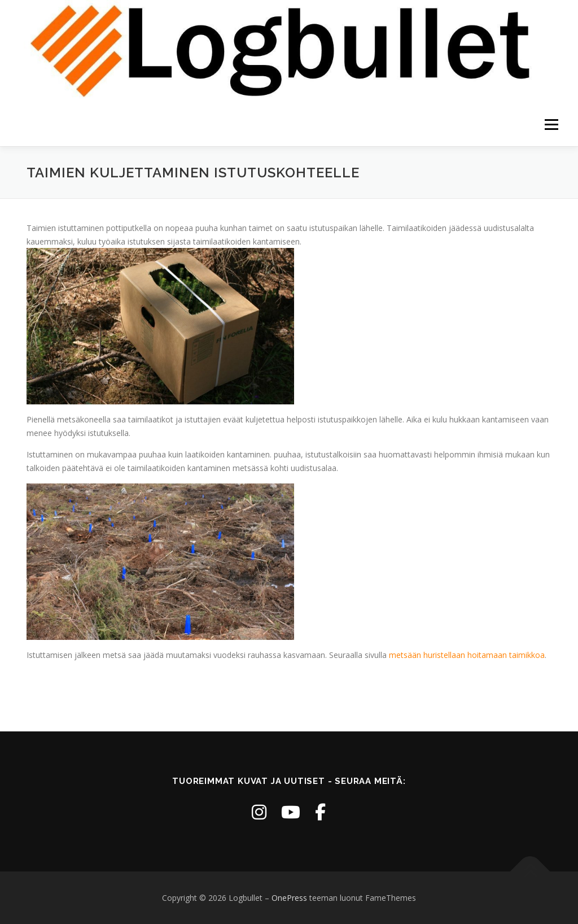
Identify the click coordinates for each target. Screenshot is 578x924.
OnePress (289, 898)
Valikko (551, 125)
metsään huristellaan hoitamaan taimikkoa (467, 655)
